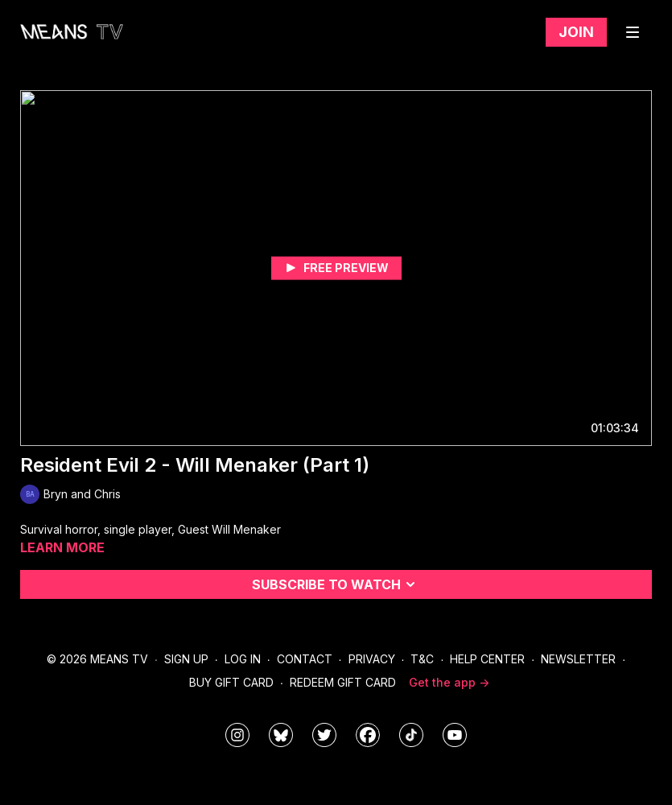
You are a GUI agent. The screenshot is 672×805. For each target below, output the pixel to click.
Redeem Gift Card (343, 682)
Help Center (487, 659)
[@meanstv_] (411, 735)
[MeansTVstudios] (281, 735)
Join (576, 32)
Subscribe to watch (336, 584)
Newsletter (578, 659)
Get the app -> (449, 682)
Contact (305, 659)
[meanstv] (368, 735)
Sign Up (186, 659)
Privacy (372, 659)
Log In (243, 659)
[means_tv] (237, 735)
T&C (422, 659)
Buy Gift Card (231, 682)
